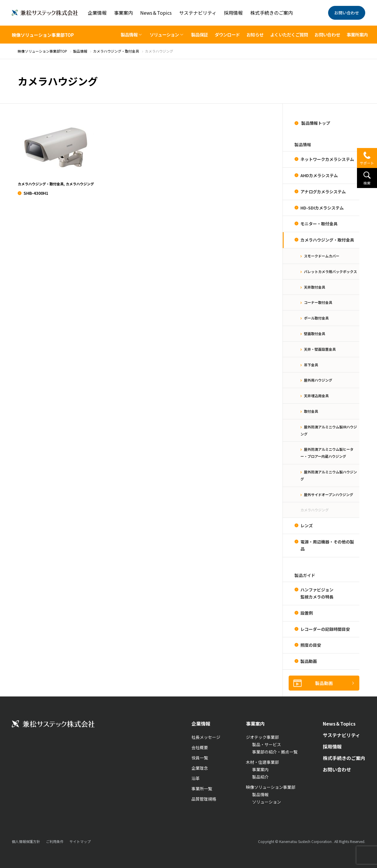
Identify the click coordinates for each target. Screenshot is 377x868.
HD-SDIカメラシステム (322, 208)
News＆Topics (156, 13)
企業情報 (97, 13)
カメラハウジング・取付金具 (327, 240)
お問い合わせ (347, 13)
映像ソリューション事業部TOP (43, 35)
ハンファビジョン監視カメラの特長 (317, 593)
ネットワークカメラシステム (327, 159)
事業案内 (123, 13)
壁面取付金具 (315, 334)
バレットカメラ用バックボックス (330, 271)
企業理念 (200, 768)
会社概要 (200, 747)
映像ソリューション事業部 (271, 787)
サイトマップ (80, 841)
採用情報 (233, 13)
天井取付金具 (315, 287)
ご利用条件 (55, 841)
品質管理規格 (204, 799)
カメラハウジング (315, 510)
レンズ (307, 526)
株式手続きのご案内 (272, 13)
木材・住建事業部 (262, 762)
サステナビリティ (198, 13)
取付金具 (311, 411)
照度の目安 (311, 645)
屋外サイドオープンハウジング (329, 494)
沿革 (196, 778)
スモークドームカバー (322, 256)
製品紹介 (260, 777)
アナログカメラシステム (323, 192)
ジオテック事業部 (262, 737)
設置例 (307, 613)
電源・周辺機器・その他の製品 (327, 545)
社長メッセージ (206, 737)
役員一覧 (200, 758)
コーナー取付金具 (318, 302)
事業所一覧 (202, 789)
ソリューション (267, 802)
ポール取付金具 (316, 318)
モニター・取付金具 (319, 224)
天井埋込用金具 (316, 396)
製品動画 (309, 661)
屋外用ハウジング (318, 380)
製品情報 (260, 794)
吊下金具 (311, 365)
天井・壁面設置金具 (320, 349)
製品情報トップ (315, 123)
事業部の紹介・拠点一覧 (275, 752)
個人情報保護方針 (26, 841)
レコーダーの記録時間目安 (325, 629)
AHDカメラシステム (319, 175)
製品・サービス (267, 744)
